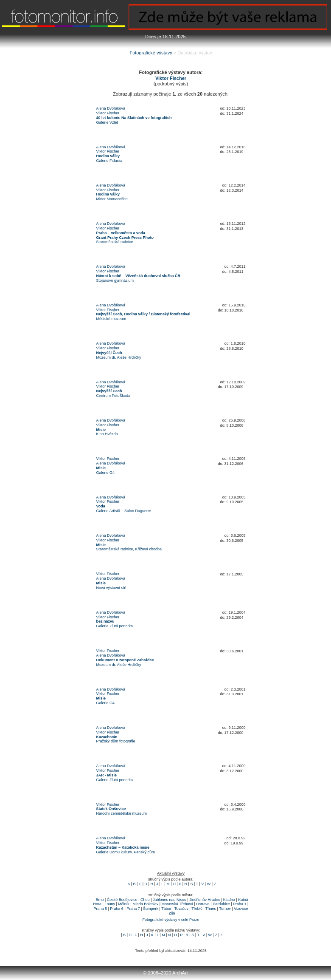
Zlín (172, 913)
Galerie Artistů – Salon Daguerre (124, 511)
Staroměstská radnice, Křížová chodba (129, 549)
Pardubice (221, 904)
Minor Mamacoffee (112, 199)
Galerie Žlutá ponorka (115, 626)
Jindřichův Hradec (205, 900)
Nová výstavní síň (111, 588)
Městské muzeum (111, 319)
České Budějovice (122, 900)
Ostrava (203, 904)
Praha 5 (100, 909)
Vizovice (241, 909)
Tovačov (181, 909)
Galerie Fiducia (109, 161)
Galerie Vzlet (107, 122)
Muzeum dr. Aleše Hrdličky (119, 357)
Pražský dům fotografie (116, 741)
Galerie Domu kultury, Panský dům (126, 852)
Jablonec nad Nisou (170, 900)
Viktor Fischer (108, 113)
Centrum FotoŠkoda (114, 396)
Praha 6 (117, 909)
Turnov (225, 909)
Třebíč (197, 909)
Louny (110, 904)
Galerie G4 (106, 473)
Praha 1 (240, 904)
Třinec (211, 909)
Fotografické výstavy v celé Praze (171, 920)
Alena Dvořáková (111, 108)
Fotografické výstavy (151, 53)
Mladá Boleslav (145, 904)
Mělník (124, 904)
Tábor (166, 909)
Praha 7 (133, 909)
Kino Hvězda (107, 434)
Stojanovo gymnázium (115, 280)
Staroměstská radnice (115, 242)
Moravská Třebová (177, 904)
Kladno (229, 900)
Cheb (145, 900)
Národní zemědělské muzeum (122, 813)
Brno (100, 900)
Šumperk (151, 909)
